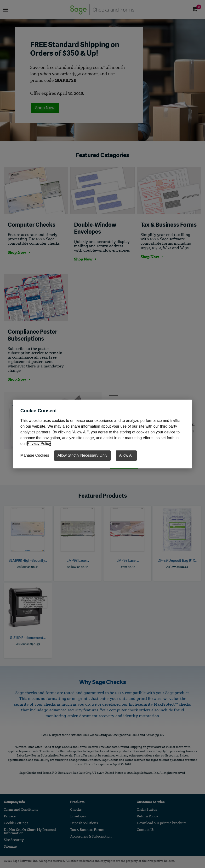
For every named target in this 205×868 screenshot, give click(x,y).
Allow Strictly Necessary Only (82, 455)
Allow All (126, 455)
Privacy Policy (39, 444)
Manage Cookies (35, 455)
